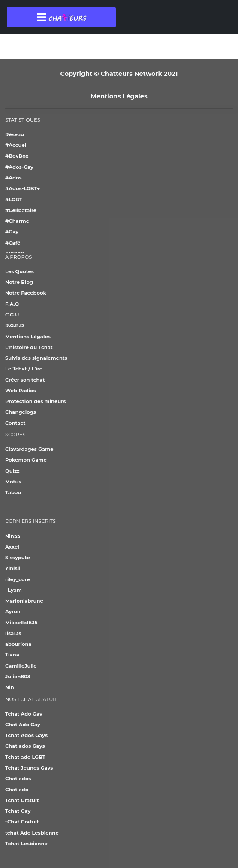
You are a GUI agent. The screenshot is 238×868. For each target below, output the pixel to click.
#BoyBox (17, 156)
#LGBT (14, 200)
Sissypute (18, 558)
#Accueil (17, 145)
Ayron (13, 611)
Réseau (15, 134)
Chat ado (17, 790)
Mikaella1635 (21, 623)
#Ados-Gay (19, 167)
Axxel (12, 547)
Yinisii (13, 568)
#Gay (12, 232)
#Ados (14, 178)
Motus (13, 482)
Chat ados (18, 779)
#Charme (17, 221)
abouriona (18, 644)
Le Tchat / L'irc (24, 369)
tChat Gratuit (22, 822)
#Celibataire (21, 210)
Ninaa (13, 536)
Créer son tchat (25, 380)
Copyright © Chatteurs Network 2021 (119, 74)
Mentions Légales (119, 96)
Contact (15, 423)
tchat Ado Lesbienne (32, 833)
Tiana (12, 655)
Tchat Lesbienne (26, 844)
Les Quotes (20, 271)
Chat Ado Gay (23, 725)
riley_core (18, 579)
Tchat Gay (18, 811)
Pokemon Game (26, 460)
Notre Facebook (26, 293)
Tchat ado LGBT (25, 757)
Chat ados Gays (25, 746)
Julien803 (18, 677)
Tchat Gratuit (22, 800)
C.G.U (12, 315)
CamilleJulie (21, 666)
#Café (13, 243)
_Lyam (14, 590)
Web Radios (21, 391)
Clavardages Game (29, 449)
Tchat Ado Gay (24, 714)
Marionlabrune (24, 601)
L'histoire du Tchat (29, 347)
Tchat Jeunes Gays (29, 768)
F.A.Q (12, 304)
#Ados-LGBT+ (23, 188)
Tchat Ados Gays (26, 735)
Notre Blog (19, 282)
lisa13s (13, 633)
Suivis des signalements (36, 358)
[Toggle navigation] (61, 17)
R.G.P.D (15, 325)
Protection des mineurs (35, 401)
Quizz (12, 471)
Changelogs (21, 412)
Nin (10, 687)
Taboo (13, 492)
